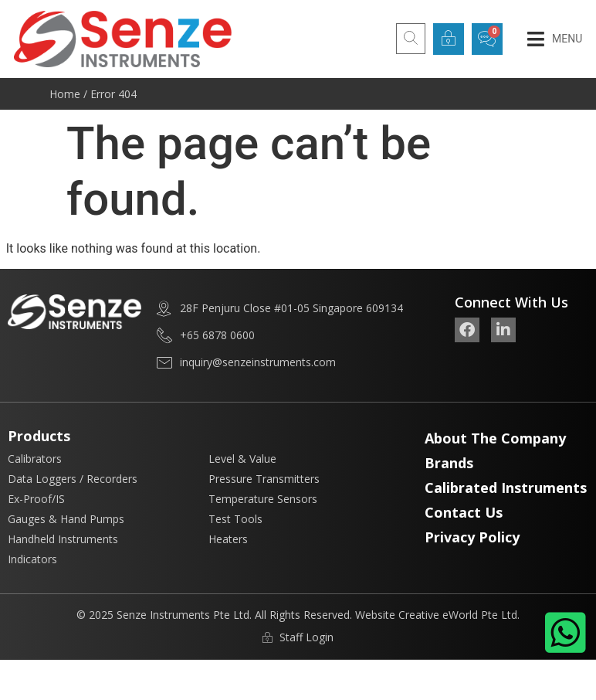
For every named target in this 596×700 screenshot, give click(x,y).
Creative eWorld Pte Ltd (458, 615)
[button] (555, 39)
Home (65, 94)
